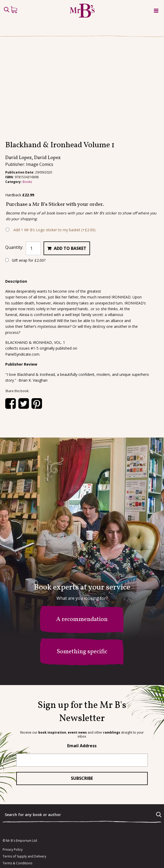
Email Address (82, 717)
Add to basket (70, 220)
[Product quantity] (33, 220)
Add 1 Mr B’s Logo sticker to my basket (54, 201)
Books (27, 153)
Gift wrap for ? (25, 232)
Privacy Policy (13, 821)
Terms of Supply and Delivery (24, 828)
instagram (19, 856)
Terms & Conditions (17, 835)
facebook (17, 846)
